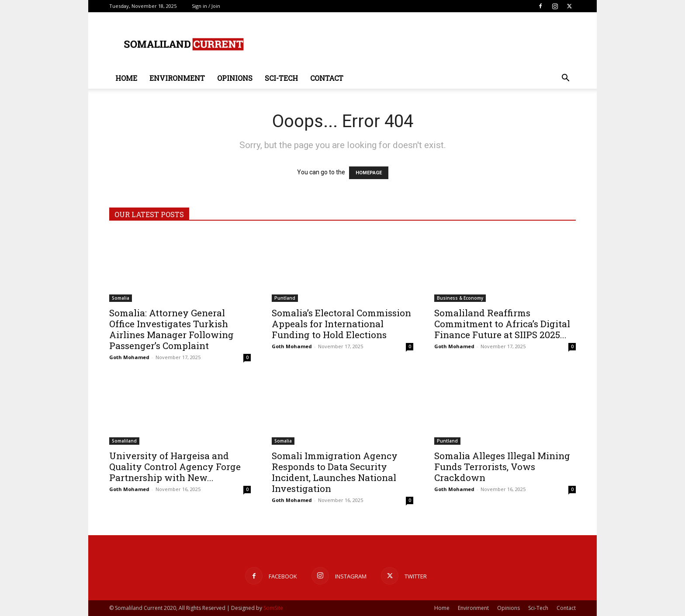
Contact (327, 78)
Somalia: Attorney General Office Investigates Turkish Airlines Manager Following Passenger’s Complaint (171, 329)
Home (126, 78)
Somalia (121, 298)
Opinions (235, 78)
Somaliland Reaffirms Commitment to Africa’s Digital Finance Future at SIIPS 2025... (502, 324)
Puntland (285, 298)
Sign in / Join (206, 6)
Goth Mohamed (129, 357)
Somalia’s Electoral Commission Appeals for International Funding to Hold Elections (341, 324)
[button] (565, 79)
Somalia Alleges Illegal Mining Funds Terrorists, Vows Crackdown (502, 467)
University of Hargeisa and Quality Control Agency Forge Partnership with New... (175, 467)
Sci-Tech (281, 78)
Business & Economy (460, 298)
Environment (177, 78)
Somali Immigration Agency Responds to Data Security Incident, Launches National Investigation (335, 472)
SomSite (273, 608)
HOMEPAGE (369, 173)
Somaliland (124, 441)
